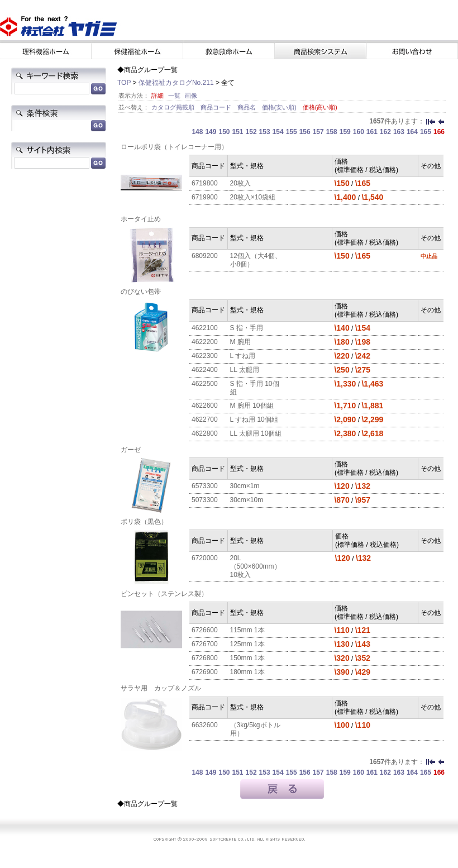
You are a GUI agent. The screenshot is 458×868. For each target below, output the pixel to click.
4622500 (205, 384)
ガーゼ (131, 450)
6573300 (205, 486)
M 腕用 (240, 342)
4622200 (205, 342)
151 (238, 132)
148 (197, 132)
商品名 (247, 107)
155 (292, 132)
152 (251, 132)
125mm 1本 (247, 644)
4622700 (205, 419)
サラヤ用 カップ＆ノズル (161, 688)
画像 (191, 96)
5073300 (205, 500)
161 (372, 132)
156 (305, 132)
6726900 (205, 672)
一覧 (174, 96)
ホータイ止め (141, 219)
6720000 (205, 558)
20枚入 (240, 183)
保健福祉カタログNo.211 (176, 83)
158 (332, 132)
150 (224, 132)
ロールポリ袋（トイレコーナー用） (174, 147)
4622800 (205, 433)
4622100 (205, 328)
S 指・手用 (247, 328)
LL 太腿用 (245, 370)
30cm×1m (245, 486)
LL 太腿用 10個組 (256, 433)
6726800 (205, 658)
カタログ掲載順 (174, 107)
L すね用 (243, 356)
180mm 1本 (247, 672)
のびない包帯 (141, 292)
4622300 (205, 356)
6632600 (205, 725)
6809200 (205, 256)
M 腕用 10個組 (252, 406)
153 (265, 132)
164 (412, 132)
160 (359, 132)
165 (426, 132)
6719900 (205, 197)
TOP (124, 83)
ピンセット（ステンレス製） (164, 594)
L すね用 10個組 (254, 419)
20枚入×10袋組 (253, 197)
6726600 (205, 630)
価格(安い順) (280, 107)
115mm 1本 (247, 630)
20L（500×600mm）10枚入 (256, 566)
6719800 (205, 183)
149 (211, 132)
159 (345, 132)
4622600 (205, 406)
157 (318, 132)
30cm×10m (247, 500)
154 (278, 132)
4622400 (205, 370)
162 (385, 132)
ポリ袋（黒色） (144, 522)
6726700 (205, 644)
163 (399, 132)
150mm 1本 (247, 658)
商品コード (217, 107)
